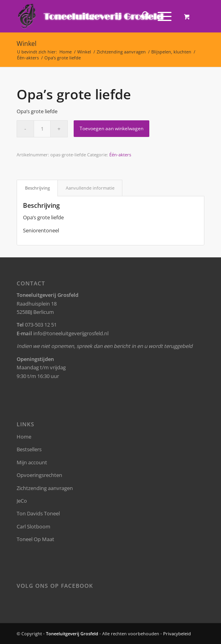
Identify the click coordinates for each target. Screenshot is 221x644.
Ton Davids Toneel (38, 513)
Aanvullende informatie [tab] (90, 188)
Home (24, 437)
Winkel (27, 44)
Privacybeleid (177, 634)
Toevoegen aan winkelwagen (111, 128)
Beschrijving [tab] (37, 188)
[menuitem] (142, 16)
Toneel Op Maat (35, 539)
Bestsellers (29, 449)
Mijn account (32, 462)
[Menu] (161, 16)
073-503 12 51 (41, 325)
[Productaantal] (42, 129)
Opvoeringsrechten (39, 475)
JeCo (22, 501)
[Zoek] (142, 16)
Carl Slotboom (33, 526)
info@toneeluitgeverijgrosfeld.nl (71, 333)
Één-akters (120, 155)
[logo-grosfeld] (92, 16)
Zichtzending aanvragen (45, 488)
